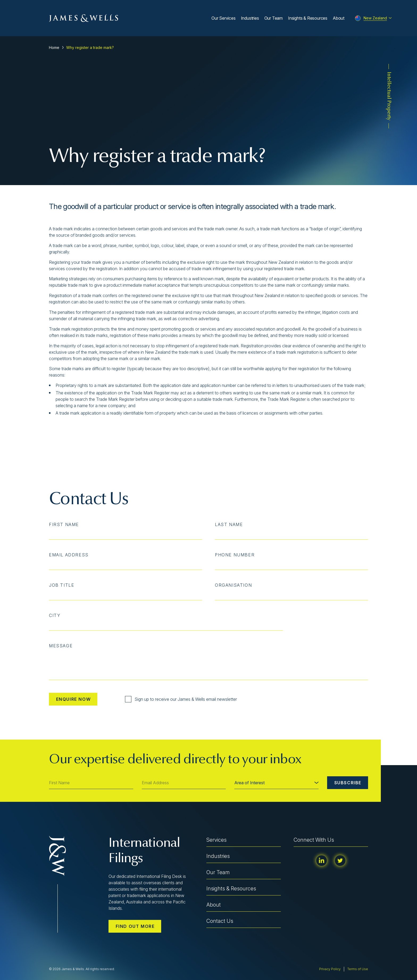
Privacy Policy (330, 969)
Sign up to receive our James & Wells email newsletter (181, 699)
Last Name (229, 524)
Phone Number (235, 555)
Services (216, 840)
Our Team (274, 18)
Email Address (69, 555)
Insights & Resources (308, 18)
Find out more (135, 926)
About (339, 18)
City (55, 615)
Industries (250, 18)
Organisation (233, 585)
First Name (64, 524)
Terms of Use (358, 969)
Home (54, 47)
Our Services (224, 18)
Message (61, 646)
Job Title (62, 585)
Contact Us (220, 921)
